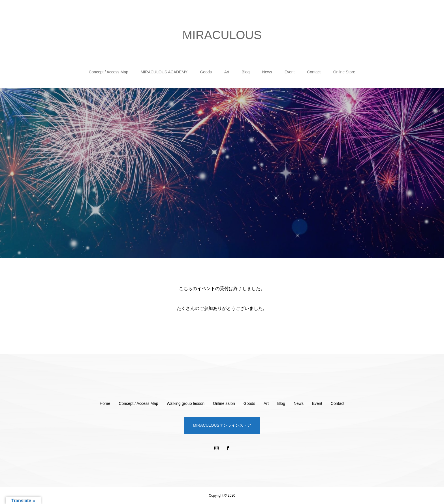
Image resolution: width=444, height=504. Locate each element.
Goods (206, 72)
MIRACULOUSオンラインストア (222, 425)
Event (290, 72)
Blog (246, 72)
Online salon (224, 403)
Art (227, 72)
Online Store (344, 72)
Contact (314, 72)
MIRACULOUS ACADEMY (164, 72)
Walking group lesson (186, 403)
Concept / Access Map (108, 72)
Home (105, 403)
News (267, 72)
